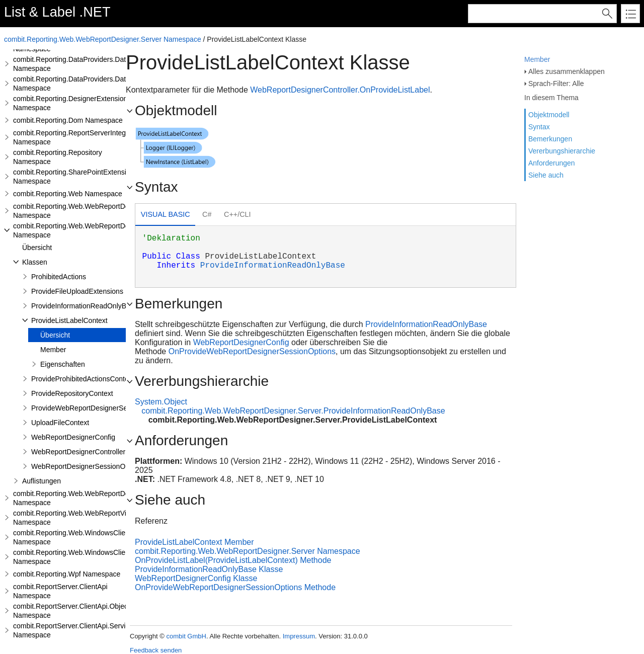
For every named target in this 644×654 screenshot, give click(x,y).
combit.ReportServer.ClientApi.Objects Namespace (73, 611)
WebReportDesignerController (78, 452)
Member (537, 59)
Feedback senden (156, 650)
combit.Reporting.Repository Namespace (58, 157)
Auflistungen (42, 481)
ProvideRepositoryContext (72, 393)
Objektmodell (549, 115)
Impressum (299, 636)
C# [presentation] (207, 214)
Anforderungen (552, 163)
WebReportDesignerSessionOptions (88, 466)
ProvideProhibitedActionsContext (83, 379)
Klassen (35, 262)
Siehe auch (546, 175)
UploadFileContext (60, 423)
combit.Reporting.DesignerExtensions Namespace (72, 103)
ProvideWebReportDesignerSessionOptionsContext (112, 408)
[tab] (165, 216)
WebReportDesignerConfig (73, 437)
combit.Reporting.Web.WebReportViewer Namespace (77, 518)
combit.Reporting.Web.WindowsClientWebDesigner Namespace (93, 537)
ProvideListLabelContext (69, 320)
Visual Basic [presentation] (166, 214)
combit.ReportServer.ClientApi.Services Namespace (75, 630)
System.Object (161, 402)
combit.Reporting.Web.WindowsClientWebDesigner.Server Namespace (105, 557)
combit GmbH (186, 636)
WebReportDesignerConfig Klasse (196, 578)
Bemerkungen (550, 139)
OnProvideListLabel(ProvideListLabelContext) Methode (233, 560)
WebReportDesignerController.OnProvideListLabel (340, 90)
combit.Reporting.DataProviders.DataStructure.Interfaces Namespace (102, 84)
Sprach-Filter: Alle (556, 84)
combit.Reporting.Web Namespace (68, 194)
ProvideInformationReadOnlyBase (85, 306)
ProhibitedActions (59, 277)
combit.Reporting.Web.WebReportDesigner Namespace (81, 211)
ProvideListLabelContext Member (194, 542)
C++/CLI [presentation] (237, 214)
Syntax (539, 127)
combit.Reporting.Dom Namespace (68, 120)
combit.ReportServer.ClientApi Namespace (60, 591)
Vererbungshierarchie (562, 151)
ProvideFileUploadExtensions (77, 291)
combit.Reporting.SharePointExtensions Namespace (75, 177)
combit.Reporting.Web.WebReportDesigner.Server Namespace (103, 39)
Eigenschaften (63, 364)
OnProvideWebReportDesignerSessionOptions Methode (235, 587)
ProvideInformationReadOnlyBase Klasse (209, 569)
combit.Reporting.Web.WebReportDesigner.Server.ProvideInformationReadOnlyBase (293, 411)
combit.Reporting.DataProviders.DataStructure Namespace (86, 64)
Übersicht (37, 248)
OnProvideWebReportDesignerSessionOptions (252, 351)
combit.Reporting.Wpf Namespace (67, 574)
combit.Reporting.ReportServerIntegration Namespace (78, 137)
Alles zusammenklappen (567, 71)
